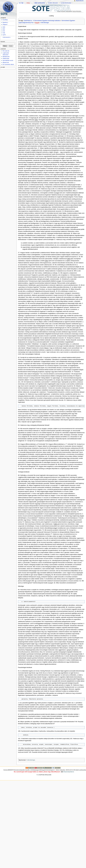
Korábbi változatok (53, 3)
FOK (4, 33)
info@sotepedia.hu (7, 37)
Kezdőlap (5, 20)
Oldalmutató (6, 59)
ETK (4, 31)
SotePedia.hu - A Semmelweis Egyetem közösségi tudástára (42, 21)
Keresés (3, 42)
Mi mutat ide (6, 51)
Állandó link (6, 62)
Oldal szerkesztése (40, 3)
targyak (37, 23)
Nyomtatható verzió (8, 60)
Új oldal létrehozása (66, 3)
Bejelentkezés (80, 1)
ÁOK (4, 27)
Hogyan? (5, 24)
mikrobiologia (45, 23)
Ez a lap (21, 3)
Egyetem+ (5, 22)
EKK (4, 29)
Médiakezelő (6, 57)
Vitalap (28, 3)
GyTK (4, 35)
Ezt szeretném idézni (8, 64)
